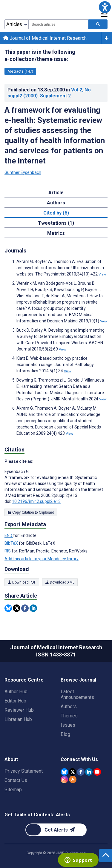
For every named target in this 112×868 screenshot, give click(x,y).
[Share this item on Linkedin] (33, 608)
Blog (65, 734)
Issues (68, 725)
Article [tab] (56, 193)
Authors (69, 707)
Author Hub (16, 692)
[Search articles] (98, 24)
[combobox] (58, 24)
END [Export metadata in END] (9, 535)
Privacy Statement (24, 771)
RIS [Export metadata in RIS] (8, 551)
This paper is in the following (40, 56)
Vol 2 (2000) (49, 93)
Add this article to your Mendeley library (42, 559)
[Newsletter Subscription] (56, 830)
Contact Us (16, 780)
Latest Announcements (77, 694)
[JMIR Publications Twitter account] (72, 772)
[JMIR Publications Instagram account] (64, 779)
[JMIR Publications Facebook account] (81, 772)
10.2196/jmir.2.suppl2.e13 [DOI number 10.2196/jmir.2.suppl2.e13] (36, 501)
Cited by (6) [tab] (56, 213)
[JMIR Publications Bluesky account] (64, 772)
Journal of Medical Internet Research (45, 38)
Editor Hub (15, 701)
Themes (69, 716)
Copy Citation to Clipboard (31, 512)
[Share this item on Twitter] (17, 608)
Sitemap (13, 790)
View (102, 274)
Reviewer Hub (19, 710)
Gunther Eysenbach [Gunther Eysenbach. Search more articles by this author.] (23, 172)
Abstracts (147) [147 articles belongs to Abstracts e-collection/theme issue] (20, 71)
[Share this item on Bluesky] (8, 608)
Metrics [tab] (56, 233)
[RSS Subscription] (73, 779)
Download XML (60, 582)
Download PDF (22, 582)
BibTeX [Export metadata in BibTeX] (12, 543)
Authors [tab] (56, 203)
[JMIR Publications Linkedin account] (89, 772)
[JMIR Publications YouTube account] (97, 772)
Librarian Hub (18, 719)
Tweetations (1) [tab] (56, 223)
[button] (105, 7)
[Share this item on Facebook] (25, 608)
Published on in (49, 93)
